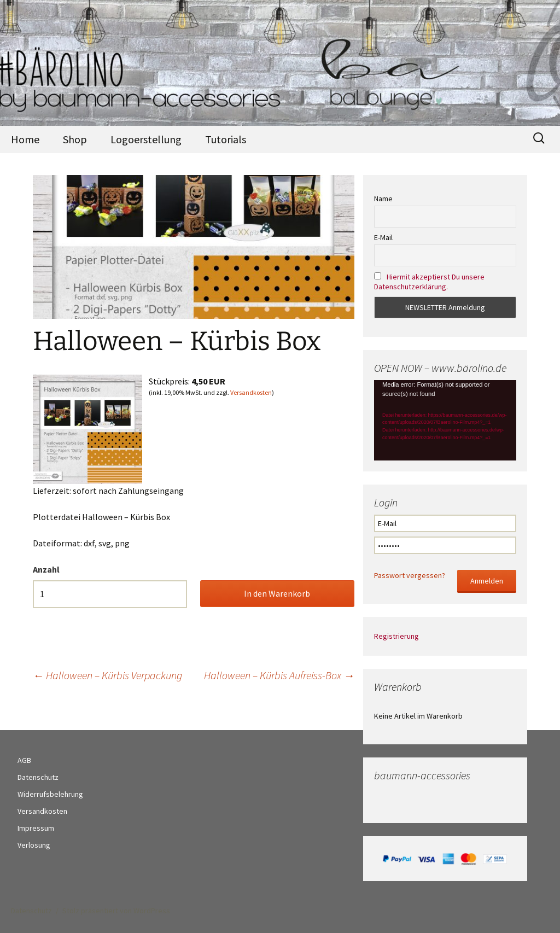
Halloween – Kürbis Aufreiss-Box (279, 675)
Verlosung (34, 845)
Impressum (36, 828)
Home (25, 139)
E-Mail (383, 237)
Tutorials (226, 139)
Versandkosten (251, 392)
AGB (24, 760)
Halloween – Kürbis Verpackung (107, 675)
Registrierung (396, 636)
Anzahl (46, 569)
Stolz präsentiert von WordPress (116, 911)
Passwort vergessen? (410, 575)
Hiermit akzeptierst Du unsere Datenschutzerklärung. (429, 282)
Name (383, 199)
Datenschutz (38, 777)
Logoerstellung (146, 139)
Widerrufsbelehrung (50, 794)
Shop (75, 139)
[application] (445, 420)
